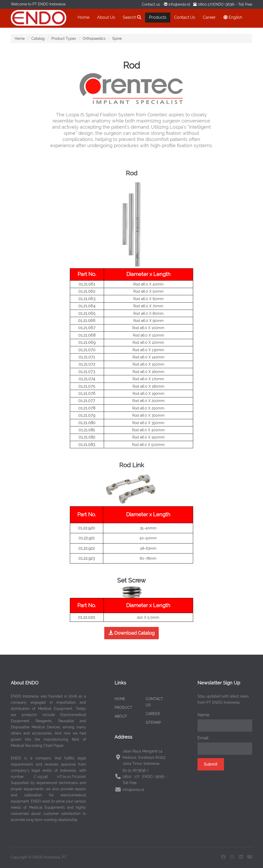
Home (83, 17)
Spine (117, 39)
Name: (204, 715)
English (233, 17)
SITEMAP (153, 722)
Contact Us (185, 17)
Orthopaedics (94, 39)
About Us (106, 17)
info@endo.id (179, 4)
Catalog (38, 39)
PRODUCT (123, 708)
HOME (120, 699)
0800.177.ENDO (211, 4)
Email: (203, 738)
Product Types (64, 39)
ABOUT (121, 716)
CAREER (153, 714)
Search (132, 17)
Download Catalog (131, 633)
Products (158, 17)
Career (209, 17)
